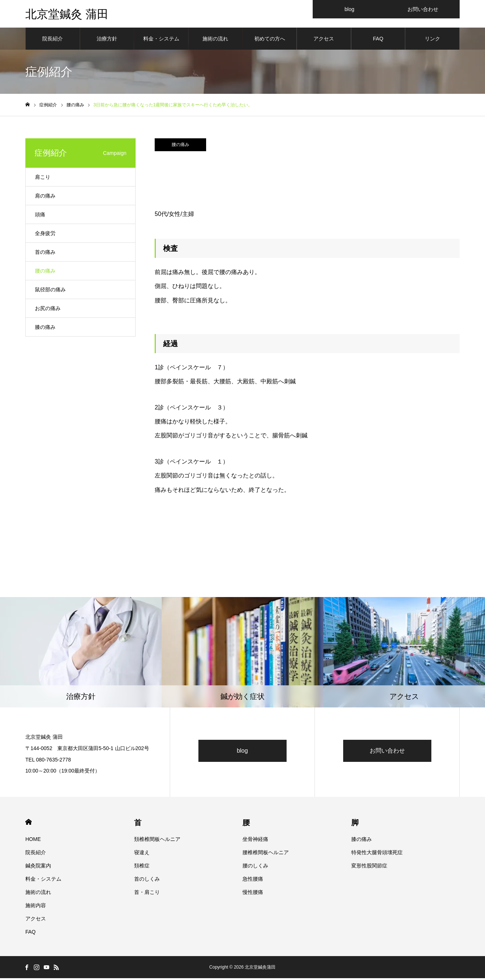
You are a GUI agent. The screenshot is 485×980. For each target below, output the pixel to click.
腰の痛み (180, 146)
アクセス (324, 40)
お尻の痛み (48, 310)
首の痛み (45, 254)
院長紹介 (53, 40)
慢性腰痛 (253, 894)
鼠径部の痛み (50, 291)
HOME (28, 824)
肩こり (43, 179)
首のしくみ (147, 881)
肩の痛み (45, 198)
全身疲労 (45, 235)
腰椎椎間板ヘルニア (266, 854)
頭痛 (40, 216)
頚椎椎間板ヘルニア (157, 841)
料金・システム (161, 40)
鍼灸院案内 (38, 867)
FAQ (378, 40)
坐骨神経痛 (255, 841)
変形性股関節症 (369, 867)
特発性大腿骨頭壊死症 (377, 854)
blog (242, 752)
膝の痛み (45, 329)
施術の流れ (215, 40)
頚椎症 (142, 867)
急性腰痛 (253, 881)
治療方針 (107, 40)
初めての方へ (270, 40)
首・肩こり (147, 894)
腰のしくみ (255, 867)
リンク (432, 40)
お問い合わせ (387, 752)
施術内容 (36, 907)
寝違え (142, 854)
